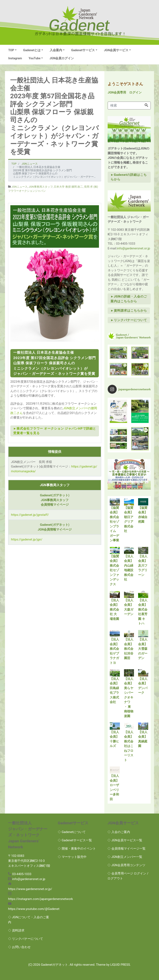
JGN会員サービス (116, 50)
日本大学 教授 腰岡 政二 (68, 187)
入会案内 (56, 50)
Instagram (15, 58)
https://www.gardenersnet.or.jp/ (30, 889)
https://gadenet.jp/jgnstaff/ (30, 515)
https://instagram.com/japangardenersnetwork (40, 899)
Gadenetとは (32, 50)
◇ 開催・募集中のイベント (77, 849)
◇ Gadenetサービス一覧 (75, 840)
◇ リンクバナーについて (26, 939)
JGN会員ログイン (62, 58)
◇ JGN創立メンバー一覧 (125, 857)
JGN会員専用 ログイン (125, 92)
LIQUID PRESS (120, 965)
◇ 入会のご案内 (119, 832)
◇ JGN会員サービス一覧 (125, 840)
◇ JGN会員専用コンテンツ (126, 865)
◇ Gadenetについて (72, 832)
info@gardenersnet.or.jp (134, 248)
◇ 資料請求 (16, 930)
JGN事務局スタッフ (41, 187)
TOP (11, 50)
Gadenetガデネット (55, 965)
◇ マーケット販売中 (72, 857)
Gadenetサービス (83, 50)
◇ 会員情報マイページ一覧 (126, 849)
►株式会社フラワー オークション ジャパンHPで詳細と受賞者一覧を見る (55, 431)
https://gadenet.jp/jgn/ (27, 539)
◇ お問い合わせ (19, 947)
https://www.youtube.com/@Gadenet (34, 909)
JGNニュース (19, 187)
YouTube (34, 58)
